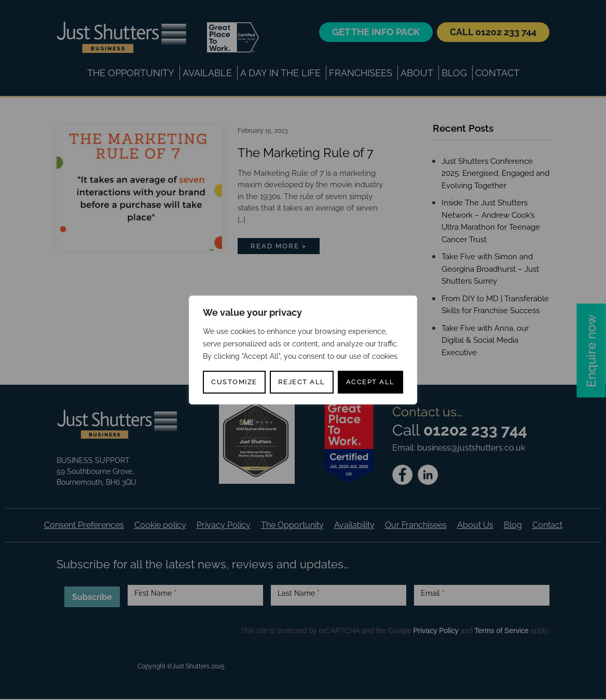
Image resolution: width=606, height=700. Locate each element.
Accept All (370, 382)
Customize (234, 382)
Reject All (302, 382)
